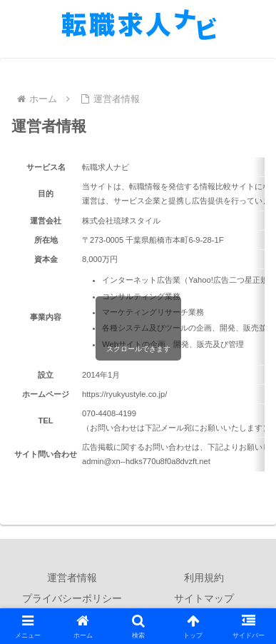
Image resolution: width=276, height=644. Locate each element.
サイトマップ (204, 598)
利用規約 (204, 578)
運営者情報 (72, 578)
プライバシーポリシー (72, 598)
